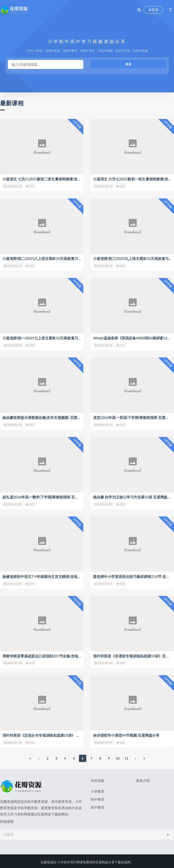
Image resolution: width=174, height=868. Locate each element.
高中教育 (97, 806)
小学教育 (97, 790)
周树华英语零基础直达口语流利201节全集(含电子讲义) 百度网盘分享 (57, 655)
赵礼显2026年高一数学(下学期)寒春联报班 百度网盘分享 (48, 496)
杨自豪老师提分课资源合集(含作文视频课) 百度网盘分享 (47, 417)
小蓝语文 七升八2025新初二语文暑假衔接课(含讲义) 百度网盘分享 (55, 179)
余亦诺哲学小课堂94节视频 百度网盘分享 (126, 734)
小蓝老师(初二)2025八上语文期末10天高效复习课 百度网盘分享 (53, 258)
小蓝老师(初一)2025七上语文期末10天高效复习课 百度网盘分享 (53, 337)
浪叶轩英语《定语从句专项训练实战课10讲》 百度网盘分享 (50, 734)
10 (118, 757)
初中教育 (97, 798)
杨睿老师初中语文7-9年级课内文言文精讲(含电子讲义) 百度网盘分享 (57, 575)
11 (126, 757)
